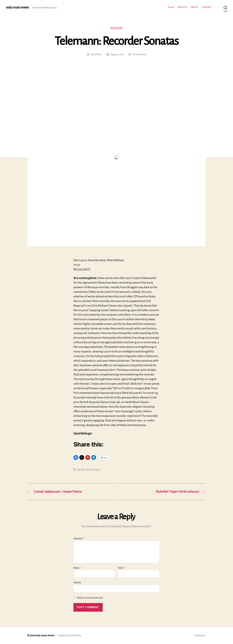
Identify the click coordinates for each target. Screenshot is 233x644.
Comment (79, 538)
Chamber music (93, 470)
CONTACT (207, 7)
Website (77, 583)
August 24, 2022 (117, 54)
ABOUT (195, 7)
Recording (117, 28)
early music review (17, 7)
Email (121, 568)
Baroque (81, 470)
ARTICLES (182, 7)
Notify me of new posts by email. (90, 598)
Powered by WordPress (70, 636)
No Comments (139, 54)
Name (77, 568)
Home (171, 7)
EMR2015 (98, 54)
